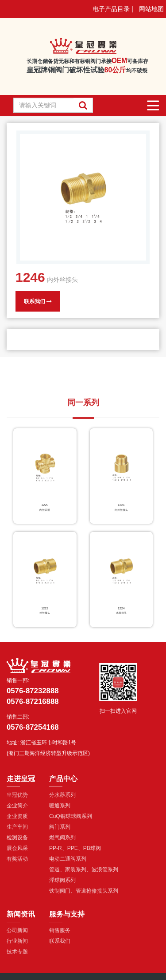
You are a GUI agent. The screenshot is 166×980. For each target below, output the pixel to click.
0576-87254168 (33, 727)
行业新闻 (17, 941)
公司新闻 (17, 930)
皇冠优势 (17, 795)
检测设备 (17, 838)
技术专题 (17, 952)
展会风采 (17, 848)
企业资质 (17, 816)
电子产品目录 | (113, 9)
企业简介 (17, 806)
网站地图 (151, 9)
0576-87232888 (33, 691)
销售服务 (60, 930)
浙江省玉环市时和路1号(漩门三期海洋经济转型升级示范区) (48, 748)
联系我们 (38, 301)
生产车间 (17, 827)
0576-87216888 (33, 701)
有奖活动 (17, 859)
